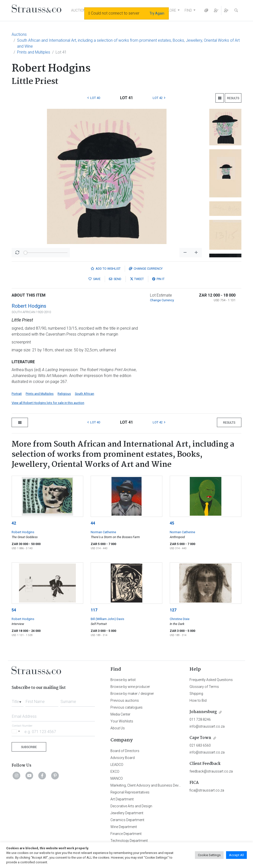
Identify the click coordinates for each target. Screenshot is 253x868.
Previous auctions (125, 700)
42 (14, 523)
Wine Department (124, 827)
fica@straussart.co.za (207, 790)
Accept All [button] (236, 855)
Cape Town (200, 738)
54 (14, 610)
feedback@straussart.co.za (211, 771)
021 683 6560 (200, 745)
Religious (64, 394)
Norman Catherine (103, 532)
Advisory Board (123, 758)
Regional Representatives (130, 792)
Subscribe (29, 747)
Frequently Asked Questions (211, 680)
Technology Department (129, 841)
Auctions (19, 34)
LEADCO (117, 765)
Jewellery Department (127, 813)
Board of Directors (125, 751)
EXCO (115, 772)
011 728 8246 (200, 719)
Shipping (196, 694)
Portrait (17, 394)
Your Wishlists (122, 721)
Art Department (122, 799)
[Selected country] (17, 731)
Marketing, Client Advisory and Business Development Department (161, 785)
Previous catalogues (126, 707)
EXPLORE (169, 10)
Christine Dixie (180, 619)
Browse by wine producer (130, 687)
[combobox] (18, 700)
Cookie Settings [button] (209, 855)
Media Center (120, 714)
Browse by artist (123, 680)
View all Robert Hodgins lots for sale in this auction (48, 403)
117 (94, 610)
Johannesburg (203, 712)
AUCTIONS (80, 10)
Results (233, 98)
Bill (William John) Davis (107, 619)
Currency (146, 269)
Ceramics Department (127, 820)
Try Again (157, 13)
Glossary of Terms (204, 687)
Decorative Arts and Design (131, 806)
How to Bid (198, 700)
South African (84, 394)
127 (173, 610)
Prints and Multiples (34, 52)
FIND (188, 10)
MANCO (117, 778)
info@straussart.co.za (207, 726)
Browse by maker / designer (132, 694)
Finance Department (126, 834)
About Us (118, 728)
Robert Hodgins (29, 306)
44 (93, 523)
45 (172, 523)
